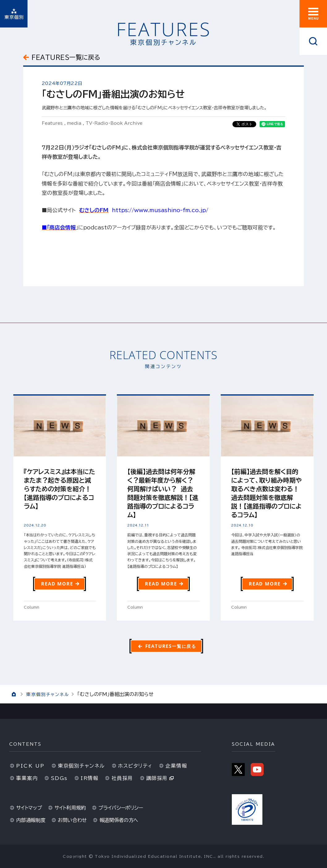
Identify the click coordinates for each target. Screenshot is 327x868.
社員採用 (122, 778)
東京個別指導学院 (14, 14)
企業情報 (176, 766)
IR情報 (89, 778)
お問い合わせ (72, 820)
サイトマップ (29, 808)
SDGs (59, 778)
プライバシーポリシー (121, 808)
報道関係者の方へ (119, 820)
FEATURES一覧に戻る (66, 57)
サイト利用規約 (70, 808)
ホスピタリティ (135, 766)
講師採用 (157, 778)
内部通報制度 (31, 820)
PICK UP (30, 766)
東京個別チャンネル (48, 694)
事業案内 (27, 778)
